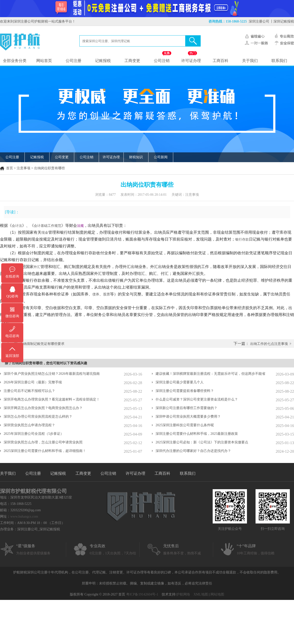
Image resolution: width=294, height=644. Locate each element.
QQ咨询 (12, 296)
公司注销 (162, 61)
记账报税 (103, 61)
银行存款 (242, 239)
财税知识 (136, 157)
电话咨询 (12, 336)
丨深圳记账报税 (282, 21)
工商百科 (220, 61)
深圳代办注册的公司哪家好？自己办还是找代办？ (193, 451)
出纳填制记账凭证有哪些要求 (42, 344)
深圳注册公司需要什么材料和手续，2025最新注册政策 (197, 434)
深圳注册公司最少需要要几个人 (180, 382)
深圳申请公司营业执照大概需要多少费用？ (188, 417)
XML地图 (201, 594)
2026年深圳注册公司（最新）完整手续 (33, 382)
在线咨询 (12, 276)
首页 (10, 168)
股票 (107, 294)
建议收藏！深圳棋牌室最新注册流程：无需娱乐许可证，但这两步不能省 (210, 374)
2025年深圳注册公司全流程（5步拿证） (34, 434)
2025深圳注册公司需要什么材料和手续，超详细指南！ (45, 451)
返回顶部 (12, 356)
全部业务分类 (15, 61)
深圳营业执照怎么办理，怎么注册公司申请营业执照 (43, 442)
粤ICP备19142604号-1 (142, 594)
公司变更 (62, 157)
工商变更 (132, 61)
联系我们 (279, 61)
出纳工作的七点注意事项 (269, 344)
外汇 (37, 267)
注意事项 (24, 168)
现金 (45, 232)
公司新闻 (161, 157)
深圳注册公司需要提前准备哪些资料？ (185, 391)
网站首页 (44, 61)
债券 (96, 294)
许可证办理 (191, 61)
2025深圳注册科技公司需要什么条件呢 (185, 425)
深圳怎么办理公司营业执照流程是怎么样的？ (38, 417)
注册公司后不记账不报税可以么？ (29, 391)
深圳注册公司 (259, 21)
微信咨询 (12, 316)
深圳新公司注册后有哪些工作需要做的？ (186, 408)
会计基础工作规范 (48, 226)
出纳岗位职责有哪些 (49, 168)
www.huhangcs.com (24, 516)
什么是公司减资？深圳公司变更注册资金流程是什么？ (197, 399)
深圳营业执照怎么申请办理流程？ (29, 425)
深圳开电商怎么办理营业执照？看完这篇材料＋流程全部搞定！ (52, 399)
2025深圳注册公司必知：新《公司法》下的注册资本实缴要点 (202, 442)
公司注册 (73, 61)
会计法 (17, 226)
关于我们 (250, 61)
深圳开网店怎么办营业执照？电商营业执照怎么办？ (43, 408)
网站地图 (217, 594)
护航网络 (183, 594)
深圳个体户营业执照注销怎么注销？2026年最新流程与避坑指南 (52, 374)
